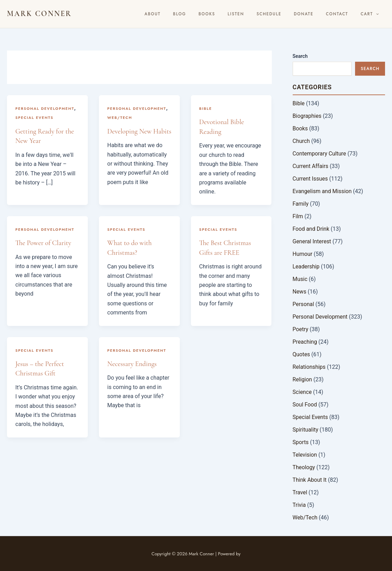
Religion (303, 379)
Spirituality (306, 430)
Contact (344, 14)
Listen (256, 14)
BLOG (208, 14)
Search (300, 56)
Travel (300, 492)
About (186, 14)
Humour (303, 254)
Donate (315, 14)
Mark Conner (39, 14)
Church (302, 141)
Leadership (306, 267)
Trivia (299, 505)
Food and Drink (311, 229)
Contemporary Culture (320, 154)
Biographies (307, 116)
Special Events (35, 117)
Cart (372, 14)
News (300, 292)
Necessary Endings (132, 363)
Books (231, 14)
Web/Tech (120, 117)
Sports (301, 442)
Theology (304, 467)
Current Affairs (311, 166)
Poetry (301, 329)
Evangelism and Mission (323, 191)
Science (302, 392)
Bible (206, 108)
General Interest (312, 241)
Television (305, 455)
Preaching (305, 342)
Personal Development (45, 108)
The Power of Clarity (44, 243)
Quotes (302, 354)
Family (301, 204)
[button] (378, 14)
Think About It (310, 480)
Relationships (309, 367)
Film (298, 216)
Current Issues (311, 179)
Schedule (285, 14)
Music (300, 279)
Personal (304, 304)
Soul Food (305, 405)
